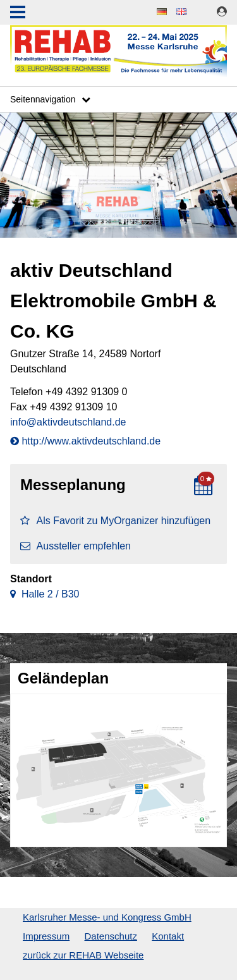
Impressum (46, 936)
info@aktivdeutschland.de (68, 422)
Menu (18, 13)
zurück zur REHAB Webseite (83, 955)
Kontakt (168, 936)
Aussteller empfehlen (76, 546)
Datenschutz (111, 936)
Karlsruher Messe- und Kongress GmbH (107, 917)
